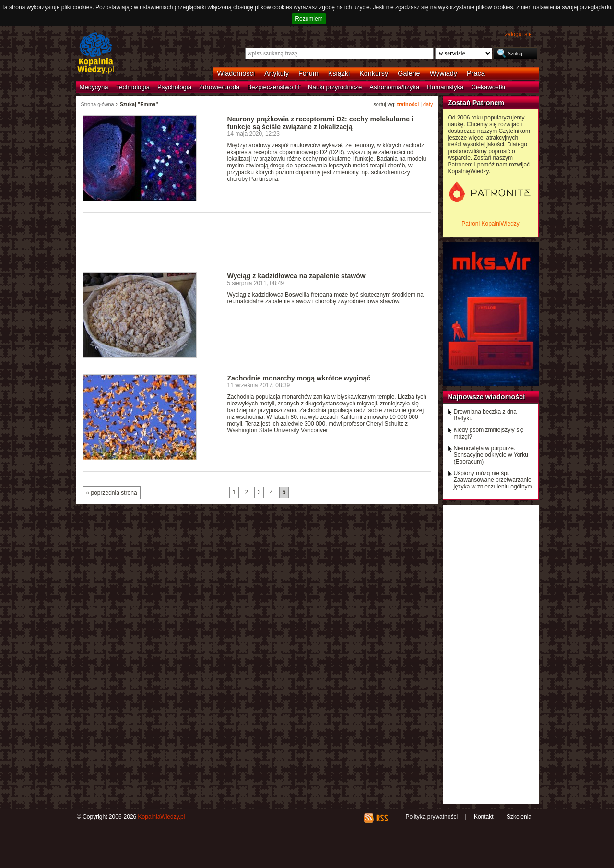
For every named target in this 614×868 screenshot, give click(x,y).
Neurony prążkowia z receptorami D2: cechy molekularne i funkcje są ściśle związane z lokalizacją (320, 123)
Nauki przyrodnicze (335, 87)
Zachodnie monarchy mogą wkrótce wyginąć (299, 378)
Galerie (409, 73)
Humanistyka (445, 87)
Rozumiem (309, 19)
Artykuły (277, 73)
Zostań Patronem (476, 103)
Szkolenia (519, 817)
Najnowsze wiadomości (487, 397)
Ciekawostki (488, 87)
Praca (476, 73)
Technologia (133, 87)
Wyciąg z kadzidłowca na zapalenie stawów (296, 276)
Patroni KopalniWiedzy (490, 224)
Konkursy (374, 73)
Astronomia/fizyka (394, 87)
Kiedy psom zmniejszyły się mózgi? (489, 433)
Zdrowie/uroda (219, 87)
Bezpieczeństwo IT (274, 87)
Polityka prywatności (431, 817)
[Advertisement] (257, 239)
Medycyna (94, 87)
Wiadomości (236, 73)
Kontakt (484, 817)
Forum (308, 73)
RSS (382, 818)
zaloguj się (518, 34)
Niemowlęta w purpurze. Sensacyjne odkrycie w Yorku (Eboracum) (491, 455)
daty (428, 104)
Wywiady (443, 73)
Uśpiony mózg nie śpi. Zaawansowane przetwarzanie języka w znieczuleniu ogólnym (493, 480)
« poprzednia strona (112, 493)
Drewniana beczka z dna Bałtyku (485, 415)
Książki (339, 73)
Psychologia (174, 87)
